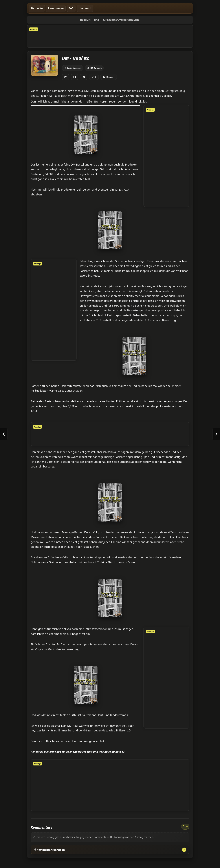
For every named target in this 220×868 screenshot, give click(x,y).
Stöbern (109, 77)
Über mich (85, 8)
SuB (71, 8)
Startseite (37, 8)
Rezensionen (56, 8)
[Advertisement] (110, 39)
